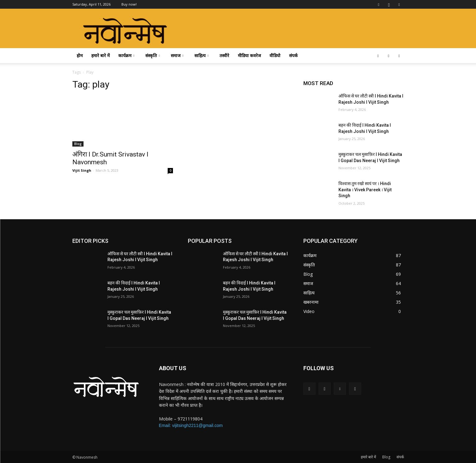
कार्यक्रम (126, 55)
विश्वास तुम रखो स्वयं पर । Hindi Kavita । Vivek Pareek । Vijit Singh (365, 190)
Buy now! (129, 4)
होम (80, 55)
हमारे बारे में (100, 55)
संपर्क (293, 55)
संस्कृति (153, 55)
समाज (177, 55)
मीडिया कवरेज (249, 55)
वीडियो (275, 55)
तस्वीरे (224, 55)
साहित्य (202, 55)
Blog (78, 144)
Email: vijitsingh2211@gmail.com (191, 425)
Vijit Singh (82, 170)
